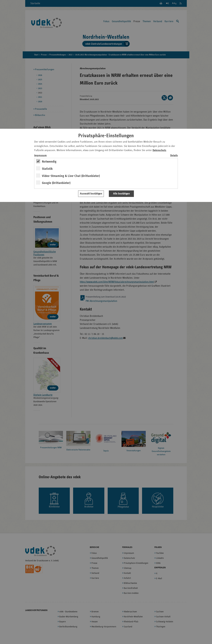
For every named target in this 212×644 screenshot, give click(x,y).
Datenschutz (159, 150)
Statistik (47, 169)
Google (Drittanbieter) (56, 183)
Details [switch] (174, 155)
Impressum (40, 155)
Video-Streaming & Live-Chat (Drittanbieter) (71, 176)
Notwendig (49, 162)
